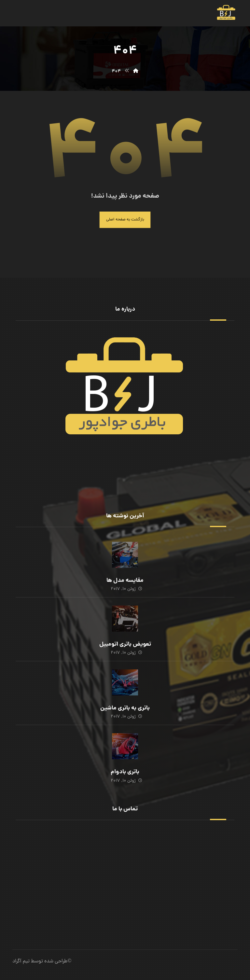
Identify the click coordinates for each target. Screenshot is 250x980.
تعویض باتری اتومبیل (125, 644)
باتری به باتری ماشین (125, 708)
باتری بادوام (125, 772)
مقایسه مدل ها (125, 581)
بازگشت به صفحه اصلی (125, 220)
